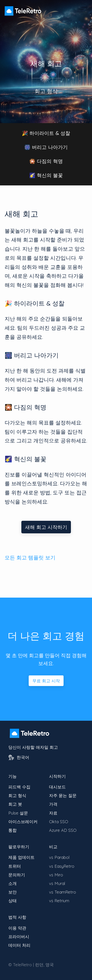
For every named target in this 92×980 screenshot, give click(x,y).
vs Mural (57, 883)
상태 (13, 901)
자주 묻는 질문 (63, 795)
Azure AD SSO (63, 830)
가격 (53, 804)
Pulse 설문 (18, 813)
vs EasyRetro (62, 866)
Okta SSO (59, 822)
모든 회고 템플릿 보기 (30, 557)
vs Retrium (59, 901)
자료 (53, 813)
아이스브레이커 (23, 822)
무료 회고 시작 (46, 681)
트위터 (15, 866)
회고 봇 (15, 804)
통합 (13, 830)
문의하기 (17, 875)
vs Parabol (59, 857)
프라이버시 (19, 937)
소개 (13, 883)
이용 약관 (17, 928)
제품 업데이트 (21, 857)
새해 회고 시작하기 (46, 527)
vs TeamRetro (63, 892)
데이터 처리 (19, 945)
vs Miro (56, 875)
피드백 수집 (19, 787)
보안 (13, 892)
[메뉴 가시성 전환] (82, 8)
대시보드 (57, 787)
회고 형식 (17, 795)
